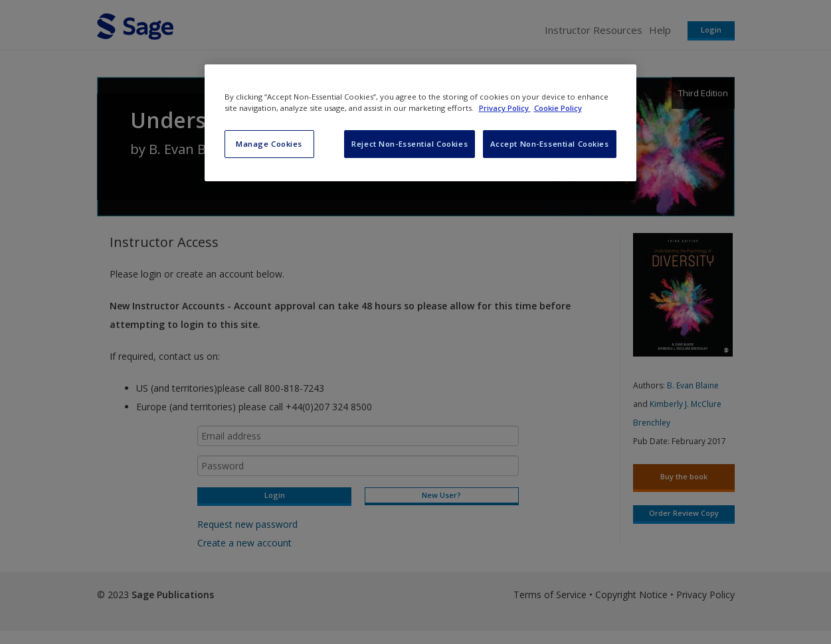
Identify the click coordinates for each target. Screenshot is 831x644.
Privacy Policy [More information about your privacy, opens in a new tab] (505, 108)
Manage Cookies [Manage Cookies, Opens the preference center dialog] (269, 144)
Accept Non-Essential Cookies (550, 144)
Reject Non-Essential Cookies (410, 144)
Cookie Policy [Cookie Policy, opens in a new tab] (558, 108)
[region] (420, 123)
